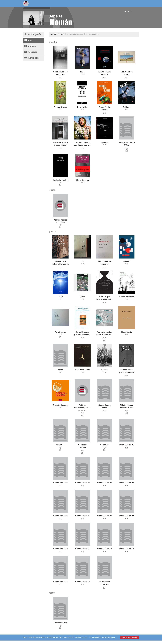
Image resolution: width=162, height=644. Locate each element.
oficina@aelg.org (109, 638)
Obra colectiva (92, 34)
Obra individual (57, 34)
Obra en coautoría (75, 34)
